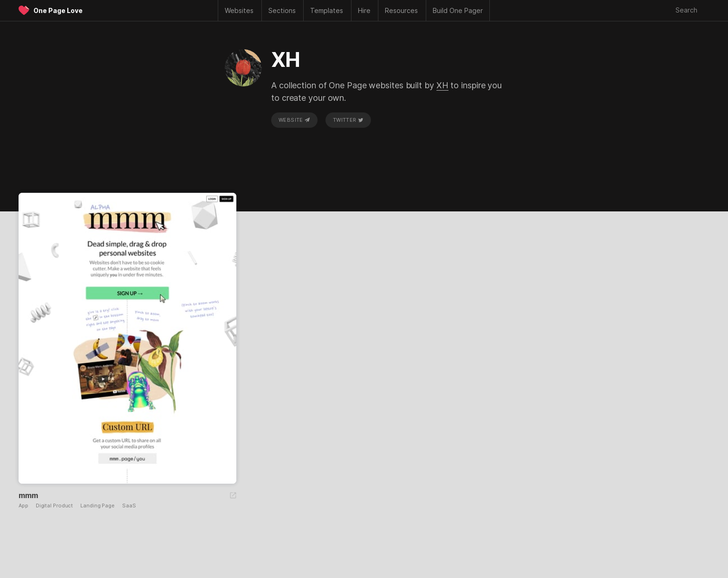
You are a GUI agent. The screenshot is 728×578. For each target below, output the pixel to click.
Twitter (348, 120)
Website (294, 120)
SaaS (129, 506)
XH (442, 85)
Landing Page (97, 506)
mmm (28, 495)
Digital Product (55, 506)
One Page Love (58, 10)
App (23, 506)
